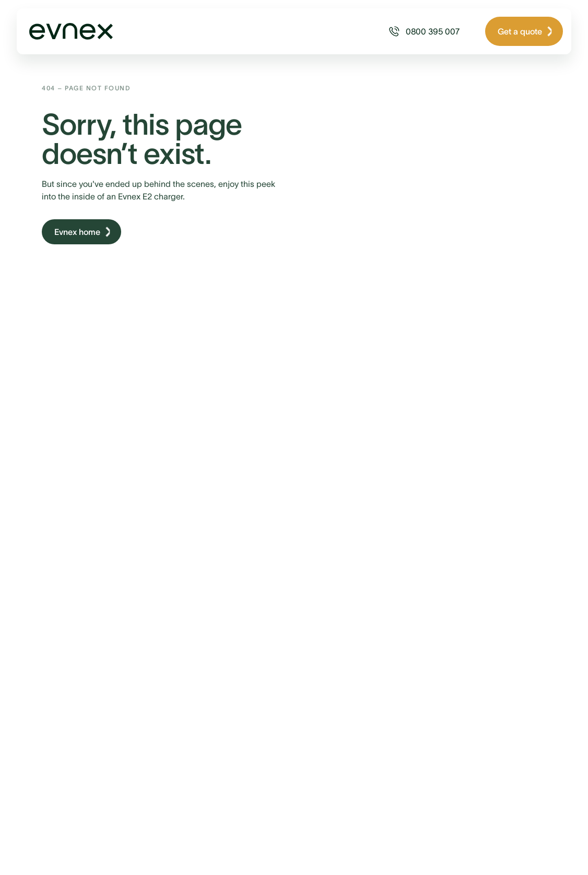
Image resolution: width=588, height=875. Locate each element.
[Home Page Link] (65, 31)
